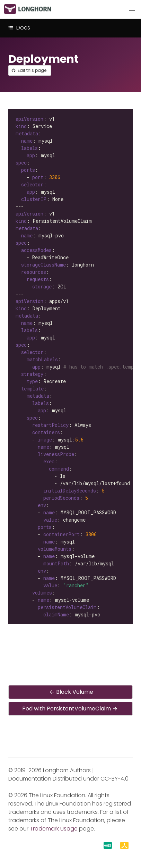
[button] (132, 9)
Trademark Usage (54, 829)
